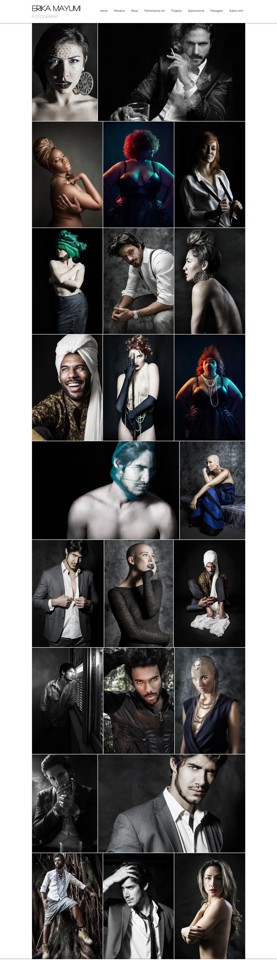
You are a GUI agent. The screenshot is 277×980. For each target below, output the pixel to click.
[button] (118, 11)
